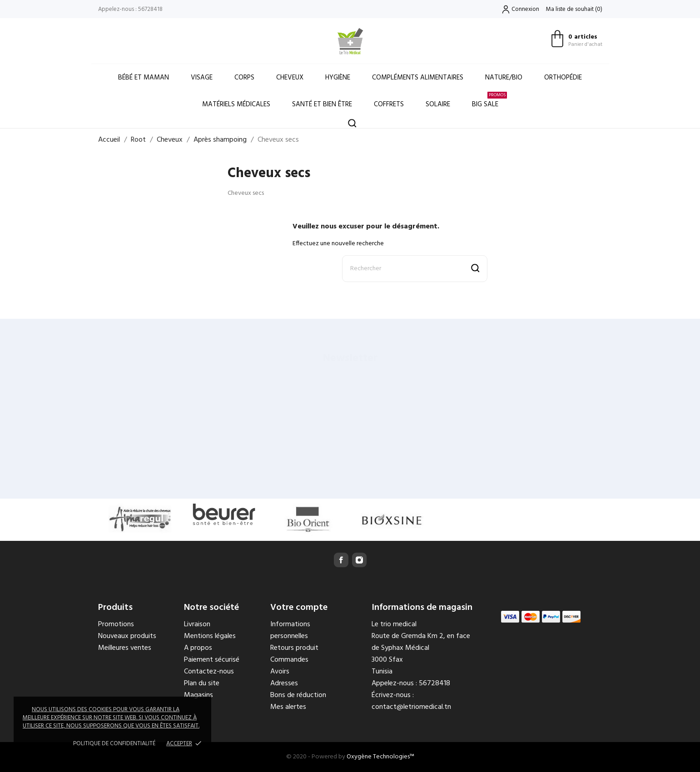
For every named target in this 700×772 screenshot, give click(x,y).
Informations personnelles (290, 630)
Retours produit (294, 648)
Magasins (199, 695)
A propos (198, 648)
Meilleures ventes (125, 648)
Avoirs (280, 672)
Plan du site (202, 683)
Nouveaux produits (127, 636)
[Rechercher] (415, 269)
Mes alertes (288, 707)
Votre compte (299, 608)
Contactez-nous (209, 672)
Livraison (197, 624)
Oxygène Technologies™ (380, 757)
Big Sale (489, 101)
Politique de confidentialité (114, 744)
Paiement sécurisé (212, 660)
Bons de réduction (298, 695)
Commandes (289, 660)
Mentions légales (210, 636)
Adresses (284, 683)
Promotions (116, 624)
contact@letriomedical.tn (411, 707)
